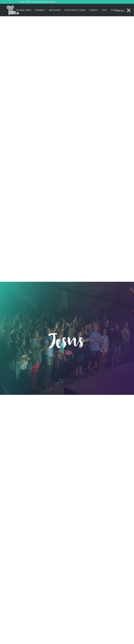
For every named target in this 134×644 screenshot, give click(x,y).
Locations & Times (75, 10)
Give (104, 10)
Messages (55, 10)
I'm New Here (24, 10)
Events (94, 10)
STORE (114, 10)
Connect (40, 10)
